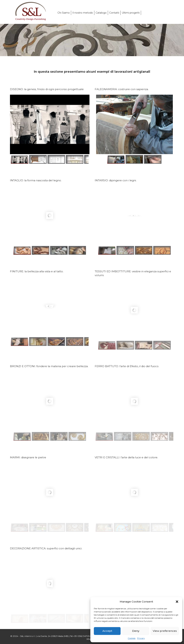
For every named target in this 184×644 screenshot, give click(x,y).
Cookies (132, 638)
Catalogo (101, 13)
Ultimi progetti (131, 13)
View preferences (165, 631)
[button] (177, 602)
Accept (107, 631)
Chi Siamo (64, 13)
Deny (136, 631)
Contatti (114, 13)
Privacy (141, 638)
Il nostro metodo (83, 13)
